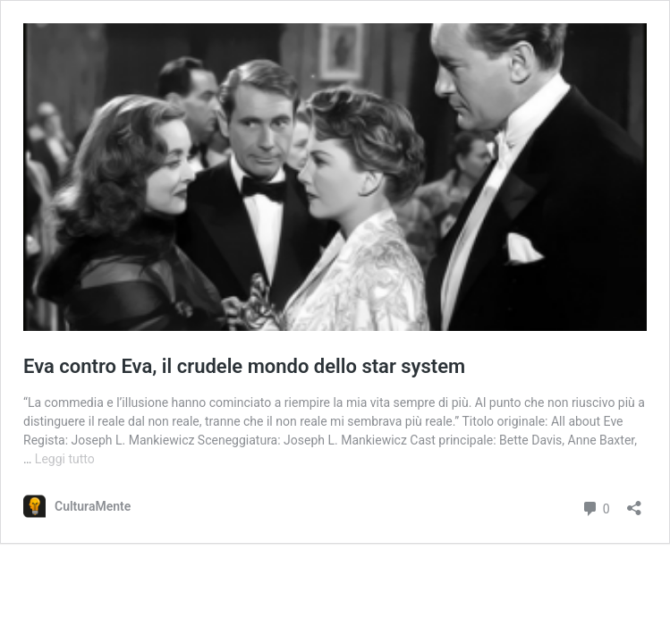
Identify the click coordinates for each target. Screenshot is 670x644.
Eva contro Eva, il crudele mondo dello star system (244, 366)
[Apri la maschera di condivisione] (634, 502)
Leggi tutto (65, 459)
